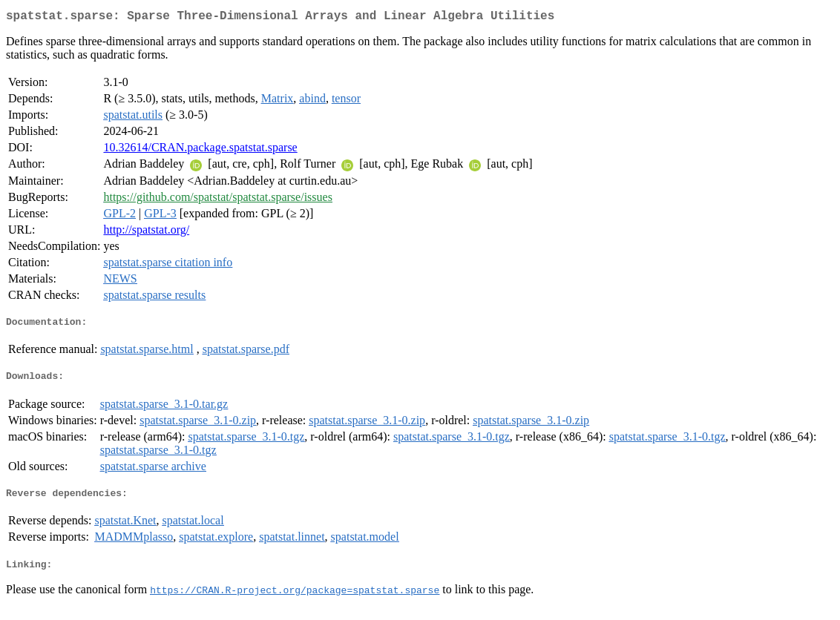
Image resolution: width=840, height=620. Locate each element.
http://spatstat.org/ (146, 232)
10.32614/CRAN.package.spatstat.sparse (200, 150)
